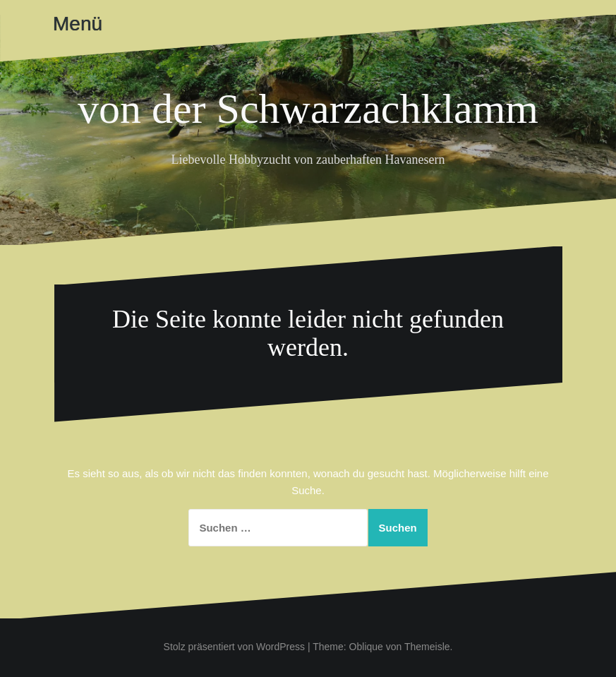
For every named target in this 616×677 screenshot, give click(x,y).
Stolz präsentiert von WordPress (235, 647)
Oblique (366, 647)
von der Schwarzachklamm (308, 109)
